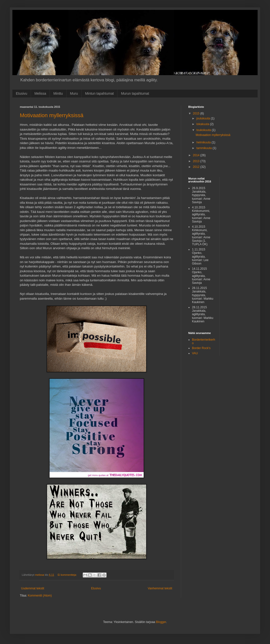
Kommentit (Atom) (40, 596)
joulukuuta (204, 118)
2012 (197, 167)
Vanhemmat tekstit (160, 588)
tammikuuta (204, 148)
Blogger (161, 622)
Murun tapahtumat (135, 93)
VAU (195, 353)
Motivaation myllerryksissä (52, 115)
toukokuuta (204, 130)
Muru (74, 93)
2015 (197, 113)
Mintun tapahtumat (99, 93)
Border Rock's (201, 348)
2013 (197, 161)
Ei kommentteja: (68, 575)
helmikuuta (204, 142)
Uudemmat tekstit (33, 588)
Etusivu (22, 93)
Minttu (58, 93)
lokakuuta (203, 124)
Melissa (40, 93)
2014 (197, 155)
